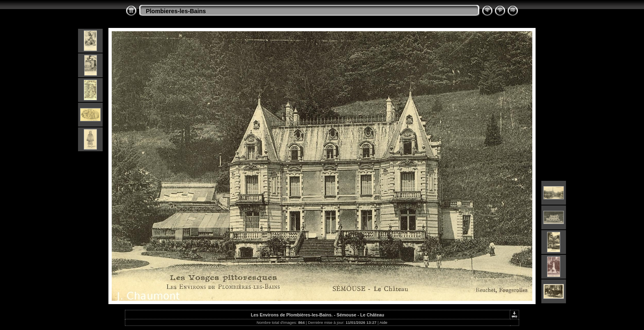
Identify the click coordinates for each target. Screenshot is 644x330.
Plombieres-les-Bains (176, 11)
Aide (383, 322)
